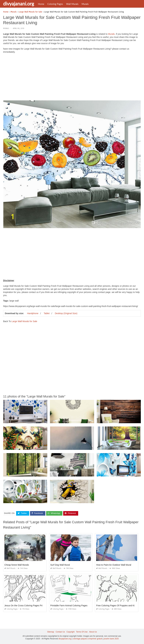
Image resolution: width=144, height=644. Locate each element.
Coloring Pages (55, 4)
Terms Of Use (82, 632)
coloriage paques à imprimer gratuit (87, 639)
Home (41, 4)
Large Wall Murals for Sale (24, 321)
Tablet (47, 313)
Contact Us (60, 632)
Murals (85, 4)
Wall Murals (72, 4)
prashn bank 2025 (111, 639)
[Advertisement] (72, 78)
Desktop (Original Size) (66, 313)
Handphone (33, 313)
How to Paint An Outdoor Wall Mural (114, 565)
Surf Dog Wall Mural (60, 565)
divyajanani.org (19, 4)
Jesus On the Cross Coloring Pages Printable (26, 606)
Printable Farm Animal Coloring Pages (69, 606)
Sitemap (51, 632)
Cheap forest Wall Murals (17, 565)
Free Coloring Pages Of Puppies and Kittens (118, 606)
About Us (93, 632)
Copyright (70, 632)
